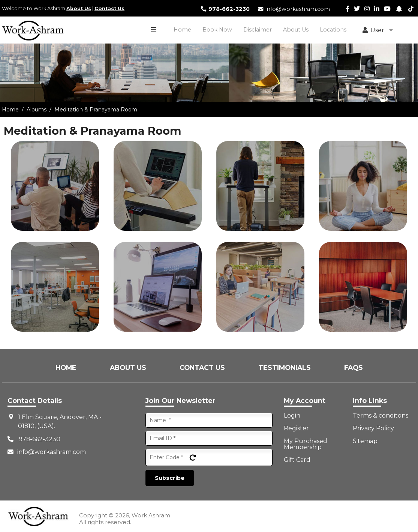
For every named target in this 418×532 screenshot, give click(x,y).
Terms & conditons (381, 416)
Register (296, 428)
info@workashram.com (294, 9)
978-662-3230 (225, 9)
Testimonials (285, 367)
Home (182, 30)
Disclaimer (258, 30)
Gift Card (297, 460)
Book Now (217, 30)
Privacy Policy (373, 428)
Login (292, 416)
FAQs (354, 367)
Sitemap (365, 441)
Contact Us (109, 8)
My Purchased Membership (306, 444)
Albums (37, 110)
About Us (79, 8)
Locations (333, 30)
